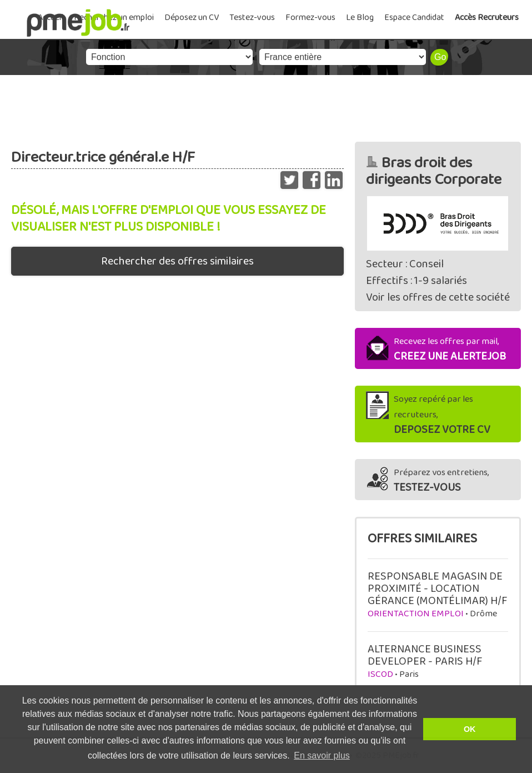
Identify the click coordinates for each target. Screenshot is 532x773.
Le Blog (360, 18)
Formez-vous (310, 18)
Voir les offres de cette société (438, 297)
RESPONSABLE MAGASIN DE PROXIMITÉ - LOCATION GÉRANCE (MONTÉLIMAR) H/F (438, 589)
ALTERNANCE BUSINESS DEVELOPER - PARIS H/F (425, 655)
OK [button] (470, 729)
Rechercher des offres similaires (177, 261)
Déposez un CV (192, 18)
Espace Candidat (414, 18)
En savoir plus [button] (322, 755)
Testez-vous (252, 18)
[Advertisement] (266, 106)
